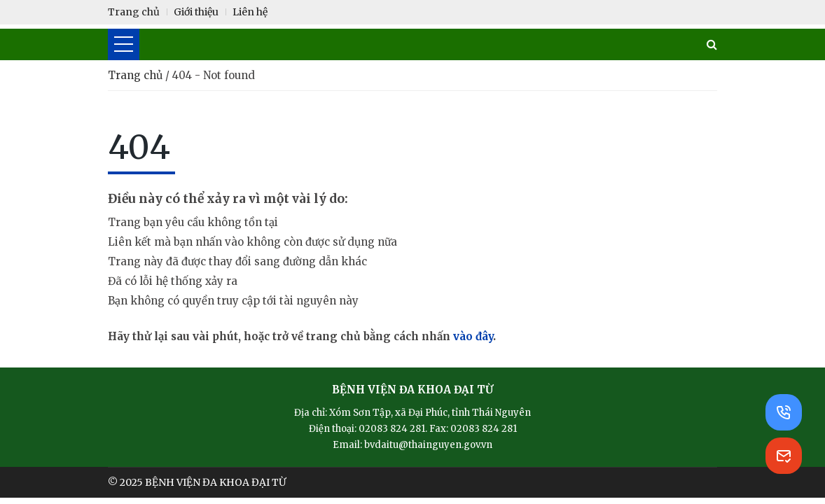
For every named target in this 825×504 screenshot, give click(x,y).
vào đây (473, 336)
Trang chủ (137, 75)
